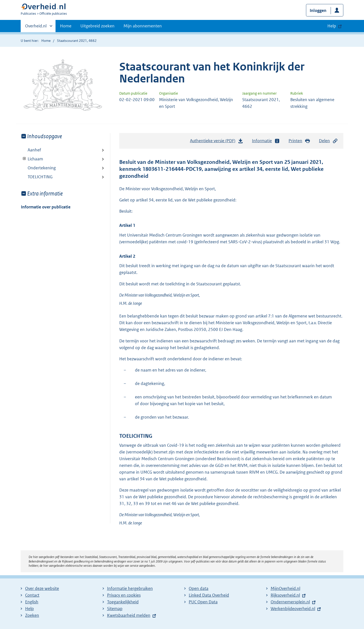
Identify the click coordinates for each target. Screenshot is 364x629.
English (32, 602)
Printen (299, 141)
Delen (328, 141)
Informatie (266, 141)
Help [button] (332, 26)
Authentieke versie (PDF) (217, 142)
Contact (32, 595)
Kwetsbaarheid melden (129, 615)
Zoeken (32, 615)
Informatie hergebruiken (130, 588)
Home (66, 26)
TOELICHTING (40, 177)
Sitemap (115, 609)
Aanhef (34, 150)
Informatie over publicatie (46, 207)
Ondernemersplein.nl (290, 602)
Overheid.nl (36, 27)
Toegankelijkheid (123, 602)
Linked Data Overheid (209, 595)
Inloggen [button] (318, 10)
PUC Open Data (203, 602)
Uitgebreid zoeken (97, 26)
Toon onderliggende (25, 159)
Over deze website (42, 588)
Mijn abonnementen (143, 26)
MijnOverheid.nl (285, 588)
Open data (199, 588)
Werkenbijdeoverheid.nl (293, 609)
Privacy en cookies (124, 595)
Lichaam (32, 159)
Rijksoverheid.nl (285, 595)
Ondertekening (42, 168)
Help (30, 609)
